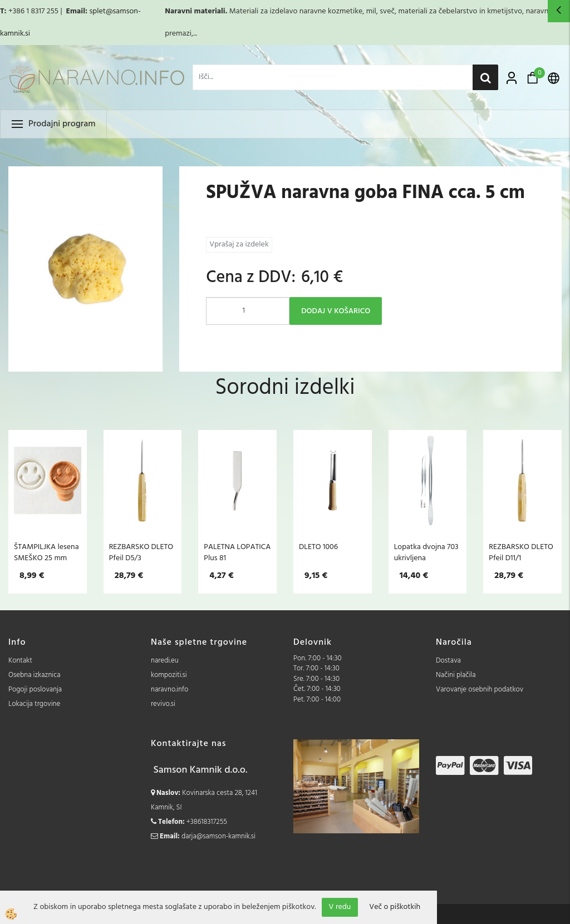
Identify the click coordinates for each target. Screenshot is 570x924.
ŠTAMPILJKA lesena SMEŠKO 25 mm (46, 552)
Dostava (448, 661)
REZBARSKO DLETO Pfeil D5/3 (141, 552)
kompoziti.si (169, 675)
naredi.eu (165, 661)
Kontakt (20, 661)
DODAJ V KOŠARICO (336, 311)
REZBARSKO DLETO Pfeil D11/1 (521, 552)
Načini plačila (456, 675)
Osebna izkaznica (35, 675)
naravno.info (169, 690)
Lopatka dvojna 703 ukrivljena (426, 552)
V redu (340, 907)
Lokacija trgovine (34, 704)
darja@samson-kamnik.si (218, 836)
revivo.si (163, 704)
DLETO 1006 (318, 547)
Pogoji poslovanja (35, 690)
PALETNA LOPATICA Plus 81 (237, 552)
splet (97, 11)
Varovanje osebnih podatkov (480, 690)
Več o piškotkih (395, 907)
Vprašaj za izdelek (239, 244)
